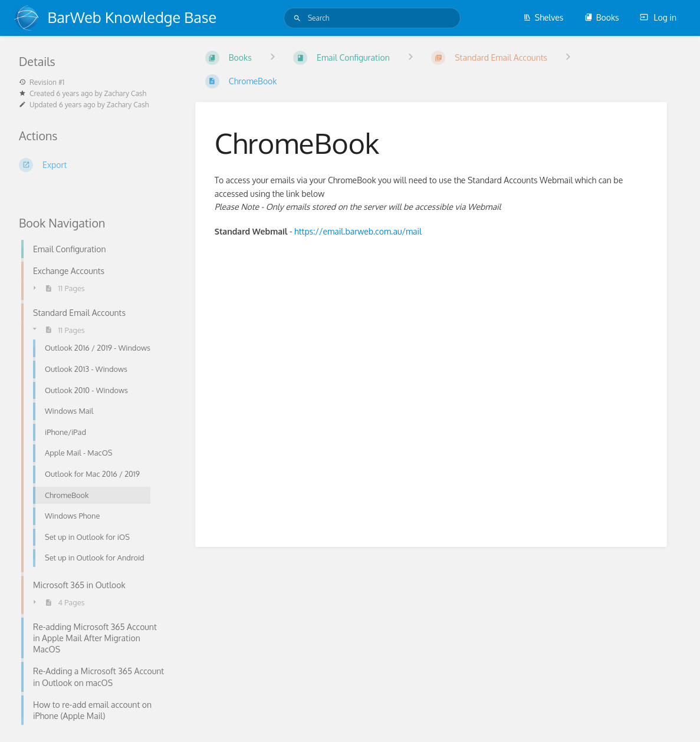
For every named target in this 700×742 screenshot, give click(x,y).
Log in (658, 17)
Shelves (543, 17)
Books (602, 17)
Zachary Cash (125, 93)
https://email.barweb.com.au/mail (358, 231)
